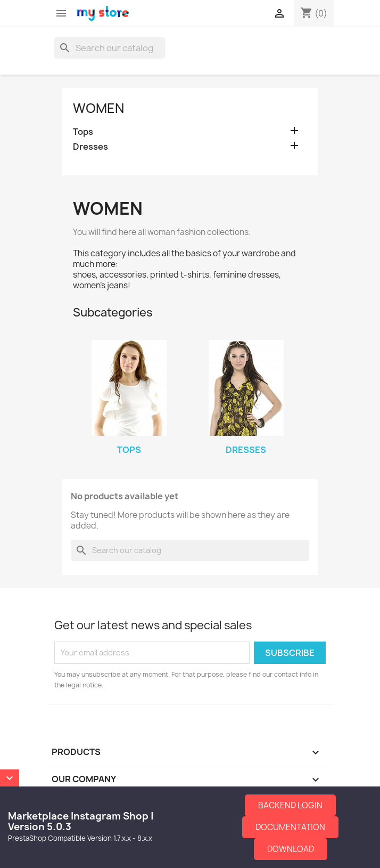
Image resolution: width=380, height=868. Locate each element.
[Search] (110, 48)
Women (98, 108)
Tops (83, 132)
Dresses (90, 147)
